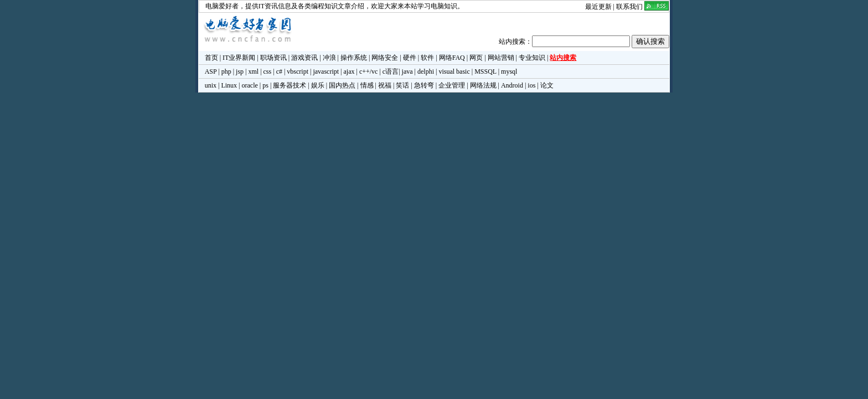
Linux (229, 85)
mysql (509, 71)
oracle (249, 85)
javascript (326, 71)
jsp (240, 71)
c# (279, 71)
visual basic (454, 71)
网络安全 (385, 58)
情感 (367, 85)
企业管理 (452, 85)
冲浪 (329, 58)
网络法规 (483, 85)
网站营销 (501, 58)
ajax (349, 71)
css (268, 71)
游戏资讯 (304, 58)
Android (512, 85)
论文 (547, 85)
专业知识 (532, 58)
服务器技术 (290, 85)
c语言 (391, 71)
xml (253, 71)
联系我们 (629, 7)
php (226, 71)
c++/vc (369, 71)
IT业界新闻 (239, 58)
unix (211, 85)
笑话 (402, 85)
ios (531, 85)
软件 (427, 58)
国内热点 (342, 85)
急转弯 (424, 85)
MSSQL (485, 71)
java (407, 71)
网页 (476, 58)
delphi (426, 71)
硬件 (410, 58)
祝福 (385, 85)
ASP (211, 71)
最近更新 (598, 7)
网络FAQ (452, 58)
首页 (211, 58)
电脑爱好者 (222, 6)
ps (265, 85)
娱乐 (318, 85)
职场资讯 (273, 58)
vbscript (298, 71)
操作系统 (354, 58)
